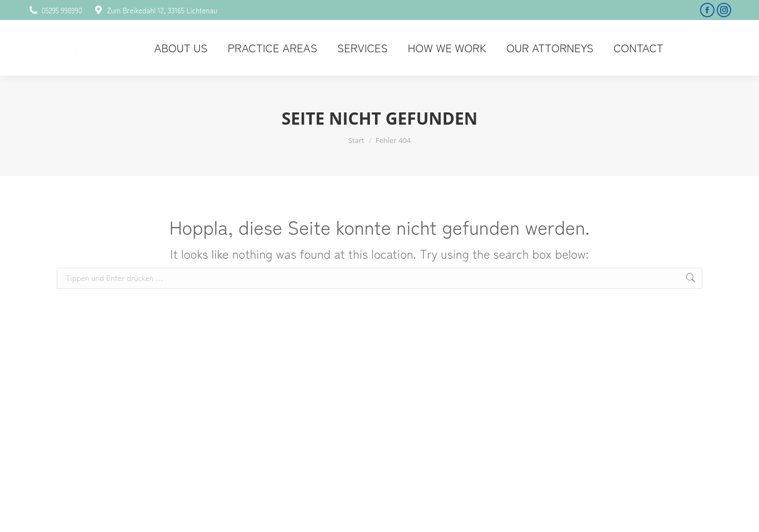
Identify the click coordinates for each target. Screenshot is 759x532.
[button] (24, 508)
